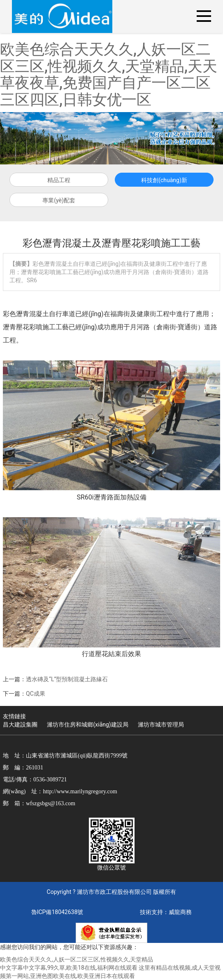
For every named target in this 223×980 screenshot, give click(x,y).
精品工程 (59, 180)
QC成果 (36, 694)
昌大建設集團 (20, 724)
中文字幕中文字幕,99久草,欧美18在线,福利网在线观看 (69, 968)
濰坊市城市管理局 (161, 724)
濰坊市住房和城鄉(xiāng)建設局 (87, 724)
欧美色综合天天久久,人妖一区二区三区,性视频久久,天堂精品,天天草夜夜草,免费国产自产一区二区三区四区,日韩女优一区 (109, 75)
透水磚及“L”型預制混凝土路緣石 (67, 679)
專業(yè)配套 (59, 200)
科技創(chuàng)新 (164, 180)
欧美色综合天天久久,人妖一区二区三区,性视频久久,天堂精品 (77, 959)
